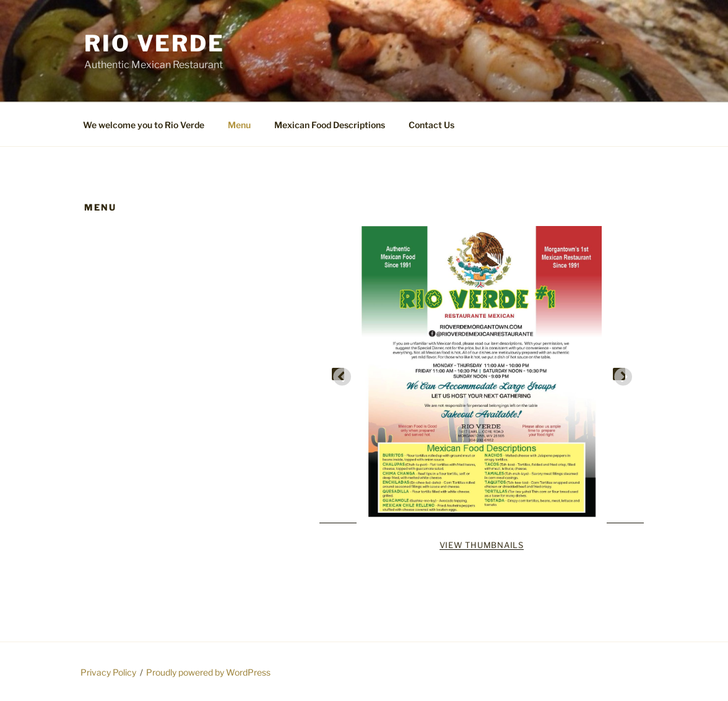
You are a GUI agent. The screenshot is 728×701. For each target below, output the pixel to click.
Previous (338, 374)
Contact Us (431, 125)
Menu (239, 125)
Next (619, 374)
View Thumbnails (482, 545)
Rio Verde (154, 43)
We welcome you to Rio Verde (144, 125)
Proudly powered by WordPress (208, 672)
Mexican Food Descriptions (330, 125)
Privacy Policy (108, 672)
